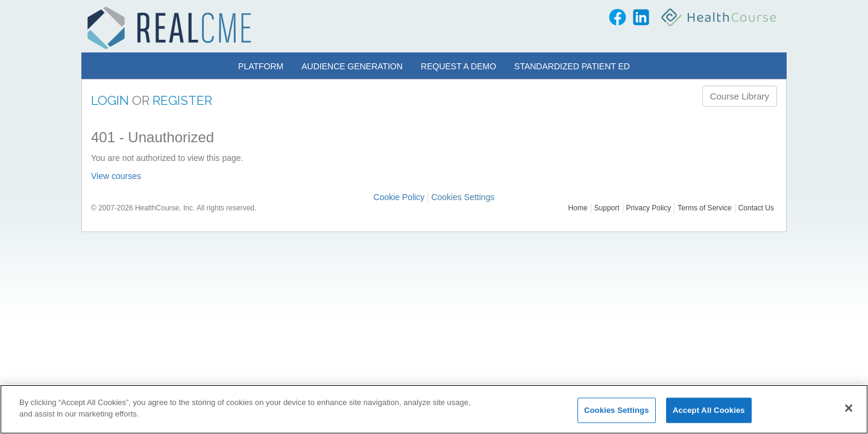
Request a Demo (458, 66)
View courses (116, 176)
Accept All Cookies (709, 410)
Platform (261, 66)
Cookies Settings (463, 197)
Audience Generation (352, 66)
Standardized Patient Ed (572, 66)
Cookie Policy (399, 197)
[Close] (849, 408)
